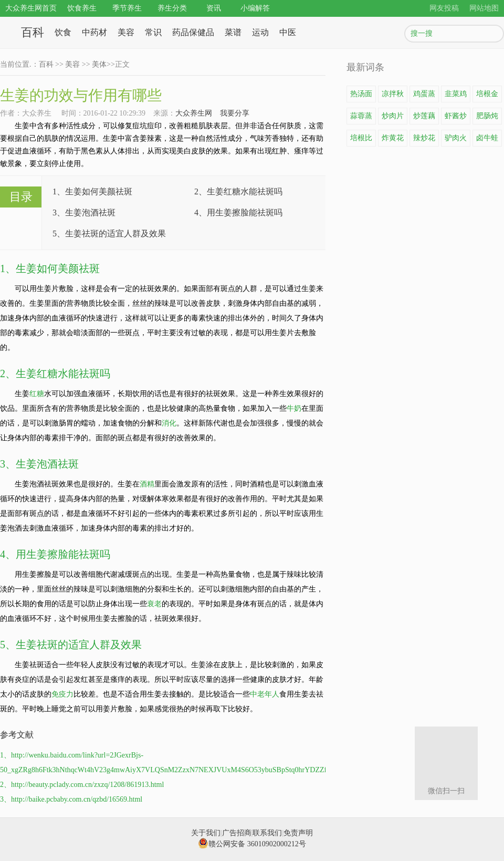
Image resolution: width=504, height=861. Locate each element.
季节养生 (127, 8)
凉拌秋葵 (393, 96)
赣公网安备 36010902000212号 (252, 844)
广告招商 (237, 833)
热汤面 (361, 94)
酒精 (147, 484)
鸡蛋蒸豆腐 (424, 96)
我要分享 (235, 113)
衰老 (154, 604)
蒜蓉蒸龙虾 (361, 118)
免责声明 (298, 833)
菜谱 (233, 32)
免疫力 (62, 694)
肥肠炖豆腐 (487, 118)
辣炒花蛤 (424, 140)
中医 (288, 32)
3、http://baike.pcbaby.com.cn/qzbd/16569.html (71, 799)
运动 (260, 32)
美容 (126, 32)
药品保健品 (193, 32)
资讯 (214, 8)
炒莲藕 (424, 116)
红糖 (37, 394)
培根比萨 (361, 140)
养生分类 (172, 8)
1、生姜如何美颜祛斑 (92, 191)
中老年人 (265, 694)
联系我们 (267, 833)
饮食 (63, 32)
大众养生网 (194, 113)
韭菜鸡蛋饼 (456, 96)
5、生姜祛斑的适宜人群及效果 (109, 234)
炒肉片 (393, 116)
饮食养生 (82, 8)
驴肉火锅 (456, 140)
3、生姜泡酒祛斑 (84, 212)
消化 (169, 423)
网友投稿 (444, 8)
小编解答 (255, 8)
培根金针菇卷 (487, 96)
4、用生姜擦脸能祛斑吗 (238, 212)
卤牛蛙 (487, 138)
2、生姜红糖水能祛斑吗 (238, 191)
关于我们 (206, 833)
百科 (33, 32)
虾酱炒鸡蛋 (456, 118)
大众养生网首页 (31, 8)
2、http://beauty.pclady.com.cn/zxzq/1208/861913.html (82, 785)
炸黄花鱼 (393, 140)
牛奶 (294, 408)
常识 (153, 32)
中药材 (94, 32)
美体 (99, 64)
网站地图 (484, 8)
